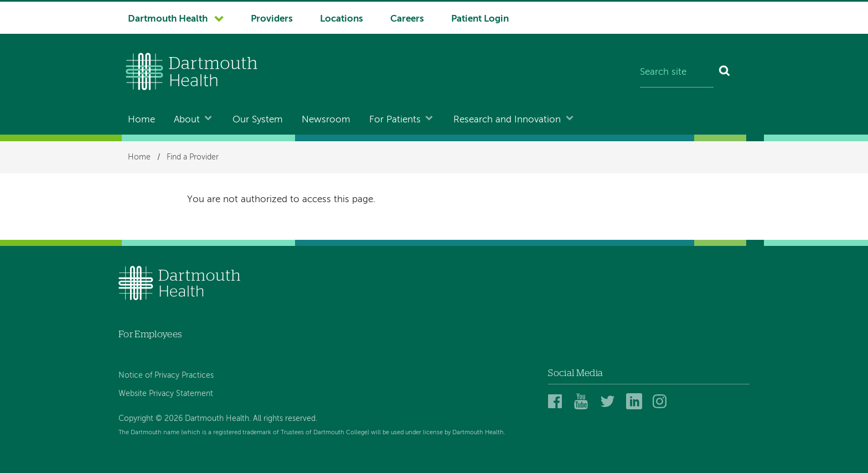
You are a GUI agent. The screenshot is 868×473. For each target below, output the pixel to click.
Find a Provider (193, 157)
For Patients (395, 120)
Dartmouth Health (168, 19)
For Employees (150, 334)
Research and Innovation (507, 120)
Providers (272, 19)
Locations (342, 19)
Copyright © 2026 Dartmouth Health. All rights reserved (217, 419)
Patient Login (480, 19)
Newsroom (326, 120)
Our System (258, 120)
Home (141, 120)
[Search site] (677, 73)
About (187, 120)
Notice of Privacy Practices (166, 376)
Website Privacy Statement (166, 394)
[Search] (725, 73)
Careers (407, 19)
